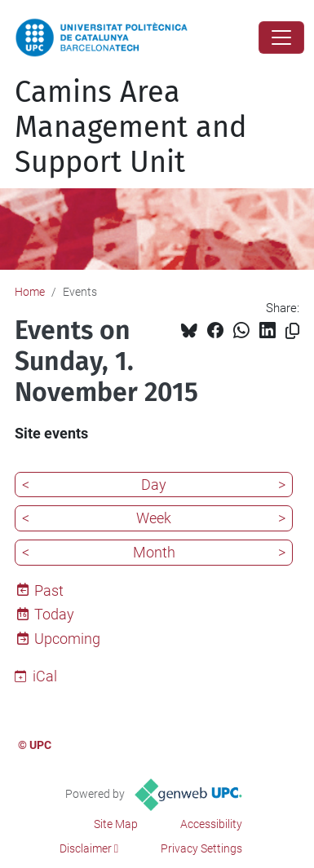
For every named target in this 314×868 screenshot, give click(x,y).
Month (154, 552)
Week (154, 518)
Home (30, 292)
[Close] (281, 37)
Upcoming (67, 639)
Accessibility (211, 824)
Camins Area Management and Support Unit (131, 127)
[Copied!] (292, 331)
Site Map (116, 824)
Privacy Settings (201, 848)
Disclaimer (86, 848)
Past (49, 590)
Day (154, 485)
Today (54, 614)
